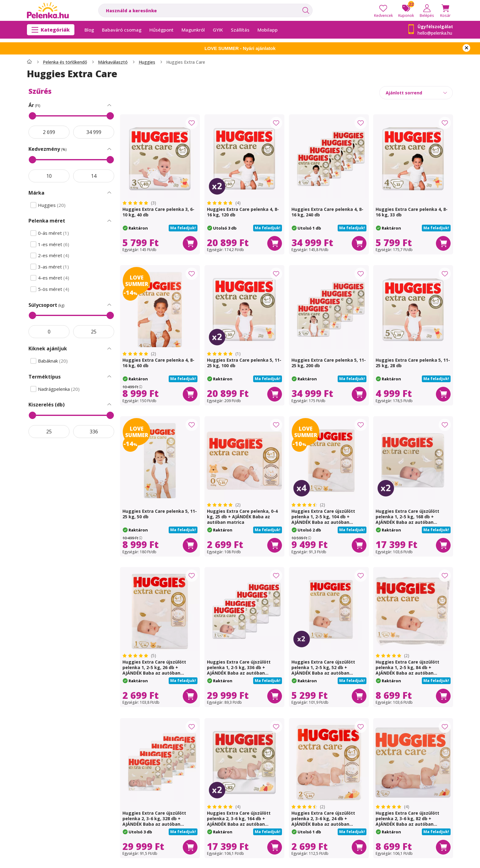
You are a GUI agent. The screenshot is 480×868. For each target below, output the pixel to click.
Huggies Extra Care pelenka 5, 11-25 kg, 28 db (413, 363)
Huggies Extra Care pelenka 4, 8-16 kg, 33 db (412, 212)
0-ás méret (54, 233)
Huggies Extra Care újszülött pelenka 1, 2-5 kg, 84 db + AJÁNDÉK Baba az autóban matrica (407, 670)
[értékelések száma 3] (139, 203)
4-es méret (54, 278)
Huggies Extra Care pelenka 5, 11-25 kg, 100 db (244, 363)
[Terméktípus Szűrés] (109, 377)
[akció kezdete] (49, 132)
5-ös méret (54, 289)
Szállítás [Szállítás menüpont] (240, 30)
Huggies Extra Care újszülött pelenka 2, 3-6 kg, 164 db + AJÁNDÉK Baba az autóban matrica (239, 821)
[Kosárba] (190, 243)
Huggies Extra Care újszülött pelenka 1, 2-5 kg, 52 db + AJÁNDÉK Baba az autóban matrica (323, 670)
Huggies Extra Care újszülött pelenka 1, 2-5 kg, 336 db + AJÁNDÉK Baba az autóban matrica (239, 670)
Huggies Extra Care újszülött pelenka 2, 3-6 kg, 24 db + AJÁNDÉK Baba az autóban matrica (323, 821)
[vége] (94, 132)
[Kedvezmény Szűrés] (109, 149)
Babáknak (53, 361)
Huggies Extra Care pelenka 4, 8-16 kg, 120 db (243, 212)
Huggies (147, 62)
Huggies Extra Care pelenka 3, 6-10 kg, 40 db (158, 212)
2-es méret (54, 255)
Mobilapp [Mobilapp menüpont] (268, 30)
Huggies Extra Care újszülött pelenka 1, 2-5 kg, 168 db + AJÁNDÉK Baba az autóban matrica (407, 519)
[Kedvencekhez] (192, 123)
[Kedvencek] (383, 10)
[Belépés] (427, 10)
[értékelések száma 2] (139, 354)
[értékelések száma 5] (139, 656)
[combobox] (205, 10)
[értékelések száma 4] (224, 203)
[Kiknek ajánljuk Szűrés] (109, 349)
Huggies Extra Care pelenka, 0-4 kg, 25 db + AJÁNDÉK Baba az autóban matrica (242, 517)
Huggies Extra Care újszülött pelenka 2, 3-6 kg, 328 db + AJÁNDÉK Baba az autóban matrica (154, 821)
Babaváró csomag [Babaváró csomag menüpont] (122, 30)
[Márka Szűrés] (109, 193)
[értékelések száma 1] (224, 354)
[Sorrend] (416, 93)
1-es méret (54, 244)
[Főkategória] (29, 62)
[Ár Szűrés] (109, 105)
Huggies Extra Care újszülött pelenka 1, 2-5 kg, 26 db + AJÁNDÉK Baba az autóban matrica (154, 670)
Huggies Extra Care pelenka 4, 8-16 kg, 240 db (327, 212)
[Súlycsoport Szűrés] (109, 305)
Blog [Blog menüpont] (89, 30)
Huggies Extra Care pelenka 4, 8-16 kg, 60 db (158, 363)
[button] (183, 228)
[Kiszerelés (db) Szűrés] (109, 405)
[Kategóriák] (51, 30)
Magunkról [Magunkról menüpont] (193, 30)
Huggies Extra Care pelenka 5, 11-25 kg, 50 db (160, 514)
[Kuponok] (406, 10)
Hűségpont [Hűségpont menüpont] (161, 30)
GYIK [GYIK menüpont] (218, 30)
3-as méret (54, 267)
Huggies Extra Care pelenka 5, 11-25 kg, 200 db (329, 363)
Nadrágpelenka (59, 389)
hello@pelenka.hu (435, 33)
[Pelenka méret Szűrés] (109, 221)
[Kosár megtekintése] (445, 10)
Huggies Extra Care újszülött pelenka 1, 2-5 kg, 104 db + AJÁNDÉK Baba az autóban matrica (323, 519)
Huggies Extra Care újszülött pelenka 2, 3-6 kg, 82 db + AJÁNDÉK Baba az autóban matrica (407, 821)
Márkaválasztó (113, 62)
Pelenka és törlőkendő (65, 62)
